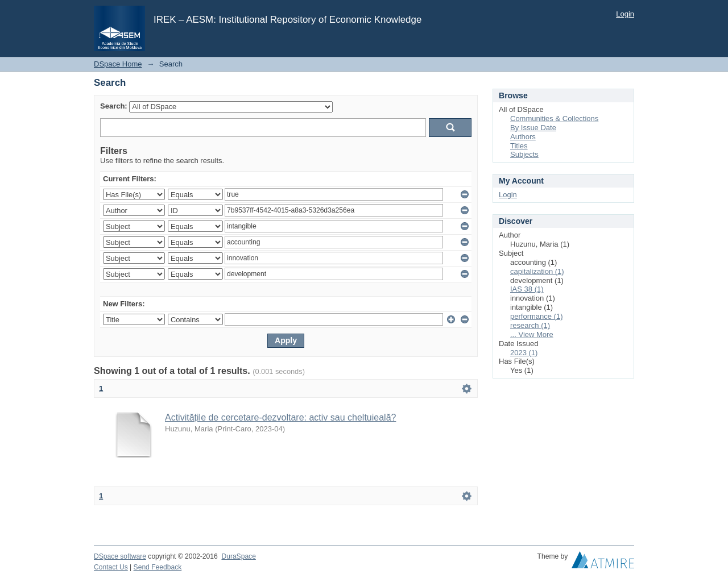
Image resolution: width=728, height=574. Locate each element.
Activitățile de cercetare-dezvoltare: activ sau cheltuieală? (280, 417)
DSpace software (120, 556)
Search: (114, 106)
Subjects (524, 154)
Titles (519, 146)
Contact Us (111, 567)
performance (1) (536, 316)
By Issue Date (533, 128)
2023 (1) (524, 353)
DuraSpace (238, 556)
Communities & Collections (554, 118)
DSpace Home (118, 64)
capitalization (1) (537, 271)
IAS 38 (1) (527, 289)
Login (625, 14)
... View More (532, 334)
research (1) (530, 325)
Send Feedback (158, 567)
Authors (523, 137)
